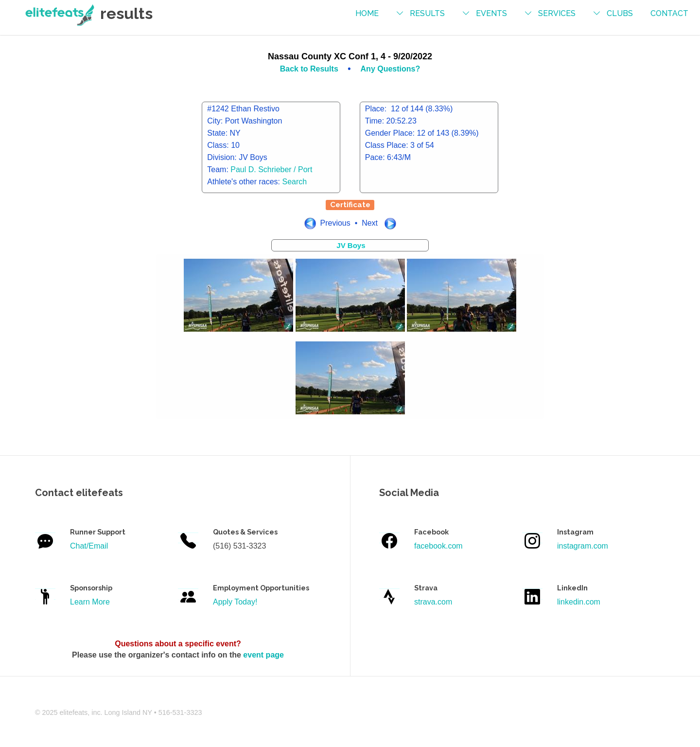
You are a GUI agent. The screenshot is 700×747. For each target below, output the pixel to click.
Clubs (620, 13)
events (491, 13)
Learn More (90, 602)
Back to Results (310, 69)
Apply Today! (235, 602)
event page (263, 655)
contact (669, 13)
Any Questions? (391, 69)
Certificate (350, 205)
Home (367, 13)
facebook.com (438, 546)
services (557, 13)
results (427, 13)
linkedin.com (579, 602)
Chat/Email (89, 546)
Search (295, 182)
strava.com (433, 602)
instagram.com (583, 546)
